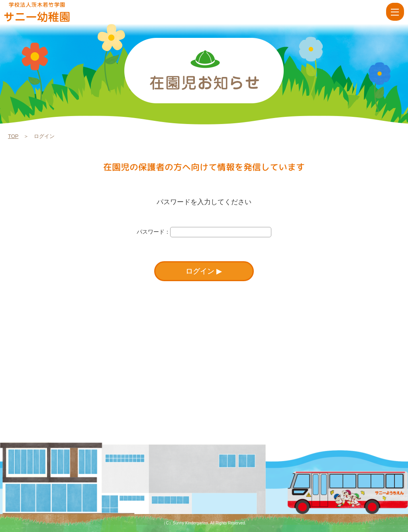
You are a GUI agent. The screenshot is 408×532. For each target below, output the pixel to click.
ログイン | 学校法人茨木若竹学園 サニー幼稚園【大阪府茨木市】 (49, 12)
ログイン (200, 271)
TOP (13, 136)
